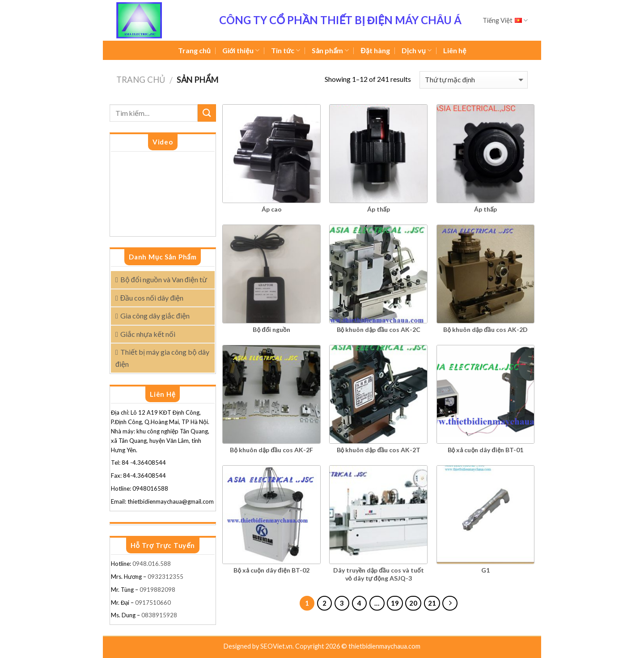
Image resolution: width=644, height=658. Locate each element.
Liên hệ (455, 50)
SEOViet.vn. (278, 646)
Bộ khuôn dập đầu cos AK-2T (379, 450)
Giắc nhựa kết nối (148, 334)
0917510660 (153, 603)
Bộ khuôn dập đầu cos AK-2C (379, 329)
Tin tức (286, 51)
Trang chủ (194, 50)
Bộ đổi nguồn (271, 329)
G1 (485, 570)
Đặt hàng (375, 50)
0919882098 (157, 590)
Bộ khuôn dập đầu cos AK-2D (485, 329)
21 (432, 603)
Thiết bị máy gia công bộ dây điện (162, 358)
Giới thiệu (241, 51)
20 (413, 603)
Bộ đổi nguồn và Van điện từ (164, 279)
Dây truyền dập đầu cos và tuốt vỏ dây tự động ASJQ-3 (379, 574)
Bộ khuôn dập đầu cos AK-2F (271, 450)
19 (395, 603)
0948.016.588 (152, 564)
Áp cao (272, 209)
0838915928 (159, 615)
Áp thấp (379, 209)
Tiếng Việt (505, 20)
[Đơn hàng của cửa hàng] (474, 80)
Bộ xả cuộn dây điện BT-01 (486, 450)
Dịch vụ (417, 51)
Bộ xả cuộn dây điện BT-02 (271, 570)
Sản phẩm (330, 51)
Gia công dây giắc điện (155, 316)
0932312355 (165, 577)
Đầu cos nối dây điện (152, 298)
